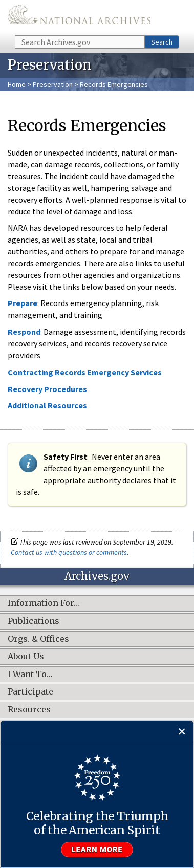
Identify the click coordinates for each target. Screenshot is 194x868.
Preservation (53, 84)
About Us (26, 657)
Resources (29, 710)
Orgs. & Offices (38, 639)
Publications (34, 621)
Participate (30, 692)
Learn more (97, 850)
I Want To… (30, 675)
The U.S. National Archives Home (79, 17)
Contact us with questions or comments (69, 552)
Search (162, 42)
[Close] (182, 732)
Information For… (44, 603)
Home (17, 84)
